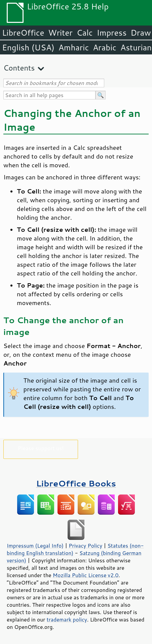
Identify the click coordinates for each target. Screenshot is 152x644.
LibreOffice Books (76, 483)
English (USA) (28, 47)
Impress (112, 33)
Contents (19, 68)
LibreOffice (23, 33)
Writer (60, 33)
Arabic (105, 47)
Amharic (74, 47)
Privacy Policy (85, 546)
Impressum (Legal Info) (35, 546)
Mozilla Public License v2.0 (86, 575)
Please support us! (41, 448)
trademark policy (67, 619)
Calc (85, 33)
